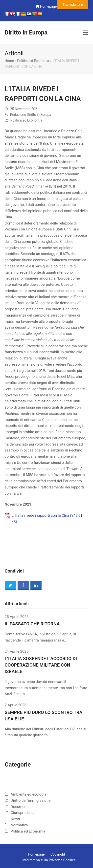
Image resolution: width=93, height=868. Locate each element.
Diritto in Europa (26, 32)
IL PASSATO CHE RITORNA (32, 624)
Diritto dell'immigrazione (31, 801)
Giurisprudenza (23, 813)
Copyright (58, 854)
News (15, 819)
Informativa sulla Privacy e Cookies (49, 860)
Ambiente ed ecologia (29, 794)
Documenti (20, 807)
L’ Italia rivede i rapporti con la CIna (40, 515)
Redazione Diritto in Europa (31, 115)
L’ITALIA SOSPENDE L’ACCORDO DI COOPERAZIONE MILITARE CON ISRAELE (41, 665)
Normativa (19, 825)
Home (9, 61)
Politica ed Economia (33, 61)
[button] (86, 33)
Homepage (48, 6)
